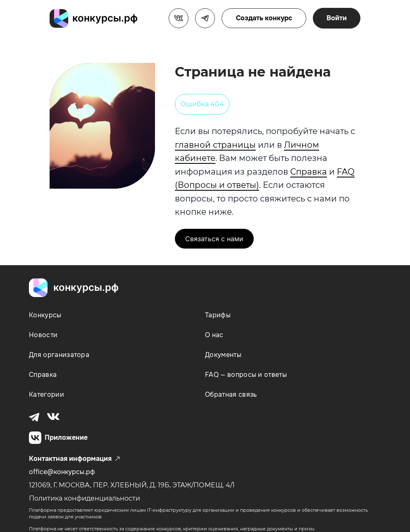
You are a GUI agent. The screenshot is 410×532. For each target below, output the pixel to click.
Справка (309, 172)
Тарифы (218, 315)
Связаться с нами (214, 239)
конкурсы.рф (105, 18)
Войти (337, 18)
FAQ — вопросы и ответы (246, 375)
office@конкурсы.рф (62, 472)
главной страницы (215, 145)
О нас (214, 335)
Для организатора (59, 355)
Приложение (58, 438)
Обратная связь (231, 394)
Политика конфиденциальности (85, 498)
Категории (46, 394)
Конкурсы (45, 315)
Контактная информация (74, 459)
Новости (43, 335)
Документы (223, 355)
